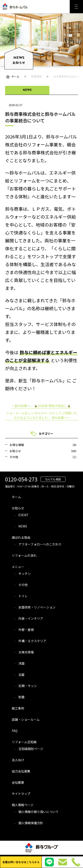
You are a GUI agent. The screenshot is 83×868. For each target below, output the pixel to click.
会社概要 (18, 782)
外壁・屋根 (26, 630)
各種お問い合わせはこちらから (21, 862)
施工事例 (18, 708)
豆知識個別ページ (31, 749)
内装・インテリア (31, 618)
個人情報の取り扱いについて (39, 812)
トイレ (23, 596)
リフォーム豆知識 (24, 742)
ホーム (16, 497)
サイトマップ (21, 794)
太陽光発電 (26, 652)
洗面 (21, 663)
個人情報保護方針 (31, 823)
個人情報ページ (23, 805)
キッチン (25, 573)
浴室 (21, 674)
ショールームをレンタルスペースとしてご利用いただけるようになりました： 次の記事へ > (42, 415)
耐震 (21, 697)
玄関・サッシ (28, 686)
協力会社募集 (21, 771)
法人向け (18, 760)
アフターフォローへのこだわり (40, 544)
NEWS (23, 526)
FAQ (15, 731)
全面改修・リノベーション (37, 607)
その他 (23, 585)
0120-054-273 (21, 479)
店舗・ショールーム (26, 719)
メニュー (18, 567)
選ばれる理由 (21, 537)
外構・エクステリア (32, 641)
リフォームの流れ (24, 555)
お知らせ (18, 508)
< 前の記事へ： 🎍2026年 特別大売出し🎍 (41, 406)
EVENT (23, 515)
